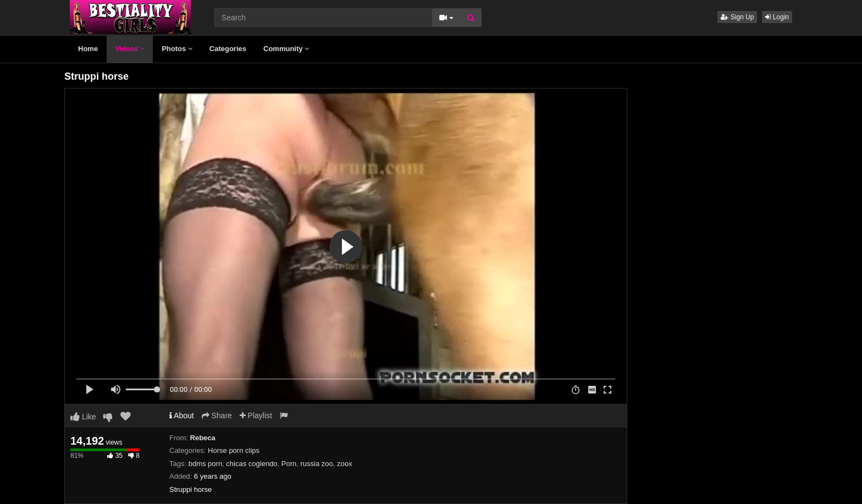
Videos (130, 49)
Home (88, 49)
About (182, 416)
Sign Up (737, 17)
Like (83, 417)
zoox (344, 464)
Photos (177, 49)
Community (286, 49)
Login (777, 17)
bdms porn (205, 464)
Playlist (256, 416)
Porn (289, 464)
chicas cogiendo (252, 464)
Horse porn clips (234, 450)
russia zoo (317, 464)
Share (217, 416)
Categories (228, 49)
